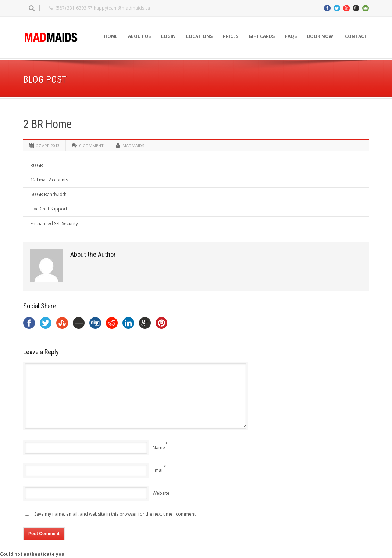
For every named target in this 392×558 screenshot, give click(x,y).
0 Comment (92, 145)
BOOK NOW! (321, 36)
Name (159, 447)
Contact (356, 36)
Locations (199, 36)
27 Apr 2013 (48, 145)
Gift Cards (262, 36)
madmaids (133, 145)
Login (168, 36)
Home (111, 36)
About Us (139, 36)
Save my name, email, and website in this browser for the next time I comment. (115, 514)
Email (158, 470)
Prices (231, 36)
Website (161, 493)
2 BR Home (47, 124)
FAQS (291, 36)
